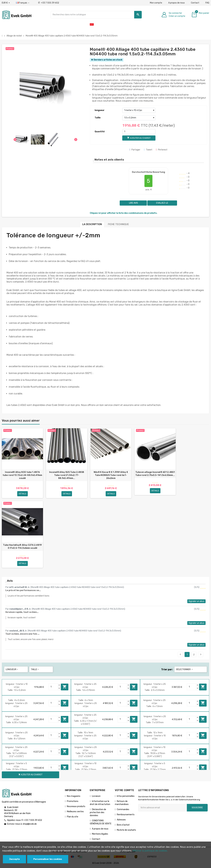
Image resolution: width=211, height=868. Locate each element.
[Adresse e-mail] (163, 808)
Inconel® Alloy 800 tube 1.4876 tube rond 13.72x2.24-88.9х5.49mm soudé (22, 475)
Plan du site (73, 817)
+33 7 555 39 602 (49, 3)
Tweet (148, 150)
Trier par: (167, 670)
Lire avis (133, 203)
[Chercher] (96, 15)
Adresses (121, 820)
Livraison (96, 796)
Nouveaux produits (76, 807)
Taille (98, 118)
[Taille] (139, 118)
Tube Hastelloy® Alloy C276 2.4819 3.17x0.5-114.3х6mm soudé (22, 547)
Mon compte (156, 3)
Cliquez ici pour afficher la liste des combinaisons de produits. (124, 213)
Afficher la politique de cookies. (150, 851)
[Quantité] (139, 132)
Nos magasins (74, 796)
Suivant (201, 655)
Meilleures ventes (75, 812)
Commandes (123, 810)
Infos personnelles (126, 796)
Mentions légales (100, 834)
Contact (195, 3)
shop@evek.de (30, 824)
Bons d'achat (123, 825)
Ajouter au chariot (65, 687)
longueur (100, 110)
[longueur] (139, 110)
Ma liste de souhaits (126, 830)
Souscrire (197, 808)
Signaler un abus (196, 602)
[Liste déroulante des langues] (23, 3)
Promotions (73, 802)
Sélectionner (185, 670)
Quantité (100, 132)
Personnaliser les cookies (48, 859)
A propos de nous (177, 3)
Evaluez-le (162, 203)
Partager (135, 150)
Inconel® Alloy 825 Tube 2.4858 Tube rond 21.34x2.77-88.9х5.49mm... (67, 475)
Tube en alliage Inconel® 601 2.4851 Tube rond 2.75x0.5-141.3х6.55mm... (155, 474)
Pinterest (162, 150)
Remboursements (126, 815)
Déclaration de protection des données (98, 813)
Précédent (180, 655)
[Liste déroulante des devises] (6, 3)
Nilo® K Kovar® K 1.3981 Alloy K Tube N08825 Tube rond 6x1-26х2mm (111, 475)
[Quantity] (53, 687)
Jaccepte (14, 859)
